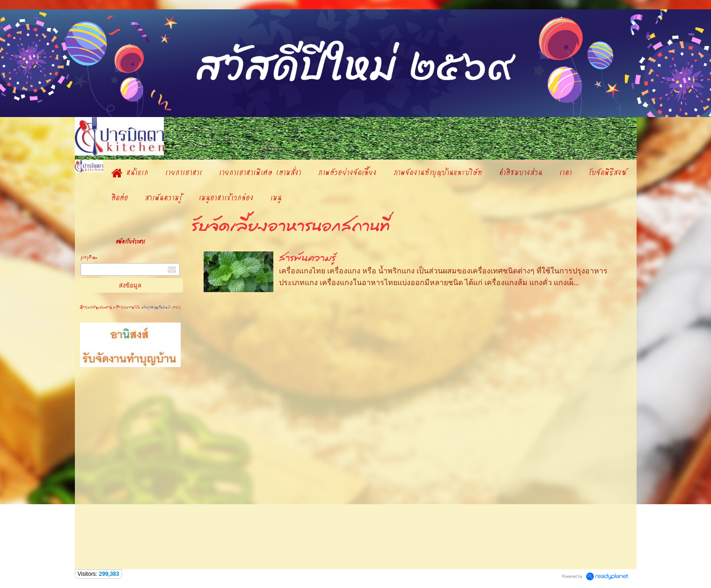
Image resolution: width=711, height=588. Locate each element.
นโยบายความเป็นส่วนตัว (156, 307)
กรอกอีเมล (89, 257)
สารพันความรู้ (308, 258)
